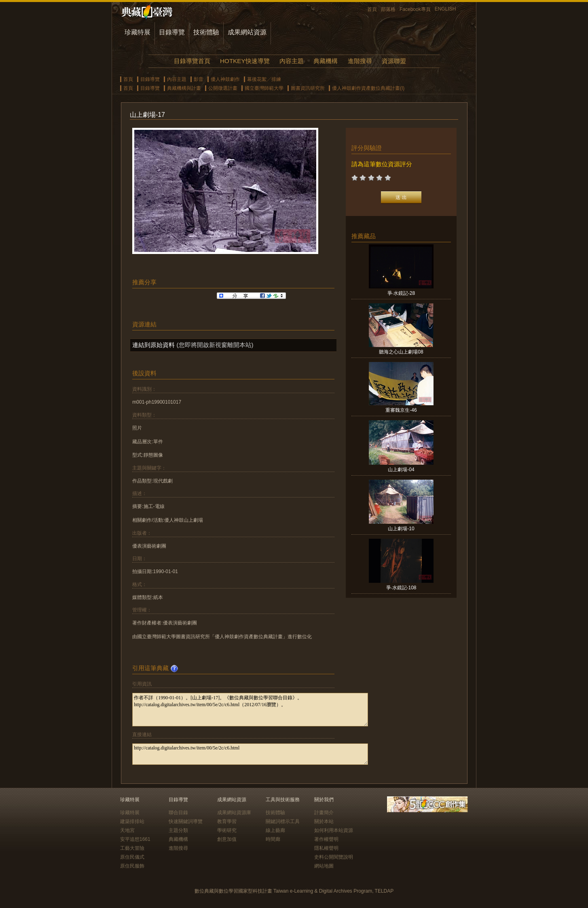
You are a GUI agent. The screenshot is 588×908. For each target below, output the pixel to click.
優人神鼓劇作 (225, 79)
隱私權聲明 (326, 848)
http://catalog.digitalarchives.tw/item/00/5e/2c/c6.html (250, 754)
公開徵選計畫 (223, 88)
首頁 (372, 9)
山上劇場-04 (401, 470)
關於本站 (324, 821)
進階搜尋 (360, 61)
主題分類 (178, 830)
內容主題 (292, 61)
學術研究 (227, 830)
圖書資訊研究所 (308, 88)
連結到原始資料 (153, 345)
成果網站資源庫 (234, 813)
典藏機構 (326, 61)
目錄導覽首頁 (192, 61)
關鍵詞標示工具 (283, 821)
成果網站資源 (247, 32)
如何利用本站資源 (334, 830)
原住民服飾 (132, 866)
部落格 (388, 9)
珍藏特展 (137, 32)
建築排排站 (132, 821)
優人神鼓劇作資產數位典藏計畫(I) (368, 88)
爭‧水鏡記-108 (401, 588)
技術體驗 (206, 32)
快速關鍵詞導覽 (186, 821)
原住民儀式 (132, 857)
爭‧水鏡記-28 (401, 293)
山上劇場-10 (401, 529)
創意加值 (227, 839)
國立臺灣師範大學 (264, 88)
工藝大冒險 (132, 848)
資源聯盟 (394, 61)
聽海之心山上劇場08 (401, 352)
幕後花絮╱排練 (264, 79)
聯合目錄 (178, 813)
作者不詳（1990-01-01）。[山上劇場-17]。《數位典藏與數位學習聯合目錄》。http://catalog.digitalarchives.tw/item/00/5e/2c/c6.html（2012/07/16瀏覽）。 (250, 710)
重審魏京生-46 (401, 410)
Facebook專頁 (415, 9)
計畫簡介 (324, 813)
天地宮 (127, 830)
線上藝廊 (275, 830)
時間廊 (273, 839)
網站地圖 (324, 866)
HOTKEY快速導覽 (245, 61)
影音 (199, 79)
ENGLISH (445, 9)
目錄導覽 (172, 32)
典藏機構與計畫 (184, 88)
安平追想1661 (135, 839)
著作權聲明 (326, 839)
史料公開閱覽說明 (334, 857)
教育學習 (227, 821)
